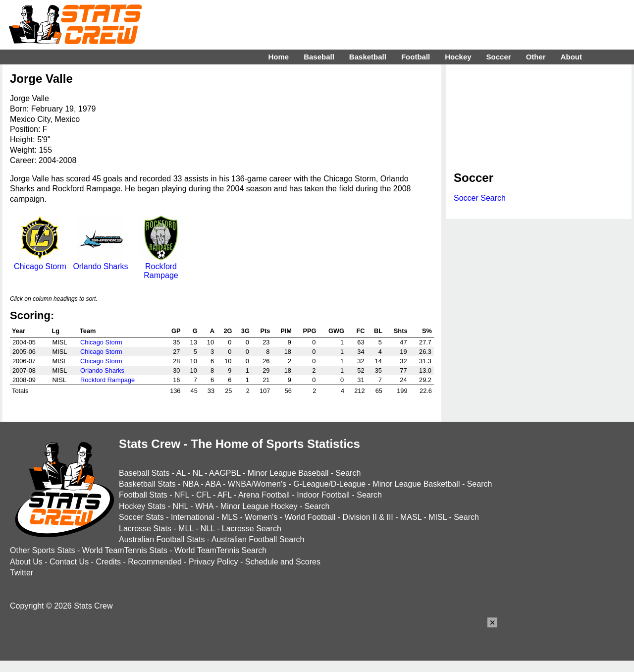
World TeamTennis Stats (125, 550)
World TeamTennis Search (220, 550)
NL (198, 473)
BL (378, 331)
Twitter (22, 573)
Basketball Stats (147, 484)
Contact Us (69, 562)
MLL (186, 529)
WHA (204, 506)
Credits (108, 562)
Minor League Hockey (259, 506)
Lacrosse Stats (145, 529)
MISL (438, 517)
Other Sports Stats (43, 550)
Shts (401, 331)
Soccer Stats (141, 517)
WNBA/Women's (257, 484)
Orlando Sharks (100, 262)
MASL (411, 517)
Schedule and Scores (283, 562)
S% (427, 331)
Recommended (155, 562)
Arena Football (264, 495)
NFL (182, 495)
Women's (261, 517)
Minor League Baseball (288, 473)
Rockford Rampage (161, 266)
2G (228, 331)
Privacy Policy (213, 562)
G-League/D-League (329, 484)
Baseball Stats (144, 473)
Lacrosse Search (252, 529)
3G (245, 331)
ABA (213, 484)
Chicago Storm (40, 262)
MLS (230, 517)
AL (181, 473)
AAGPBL (225, 473)
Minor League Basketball (416, 484)
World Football (310, 517)
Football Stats (143, 495)
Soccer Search (480, 198)
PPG (309, 331)
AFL (225, 495)
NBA (191, 484)
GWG (336, 331)
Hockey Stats (142, 506)
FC (360, 331)
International (193, 517)
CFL (204, 495)
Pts (265, 331)
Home (278, 57)
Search (348, 473)
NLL (208, 529)
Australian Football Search (258, 539)
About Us (26, 562)
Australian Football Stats (162, 539)
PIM (286, 331)
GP (176, 331)
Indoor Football (323, 495)
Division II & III (368, 517)
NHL (180, 506)
